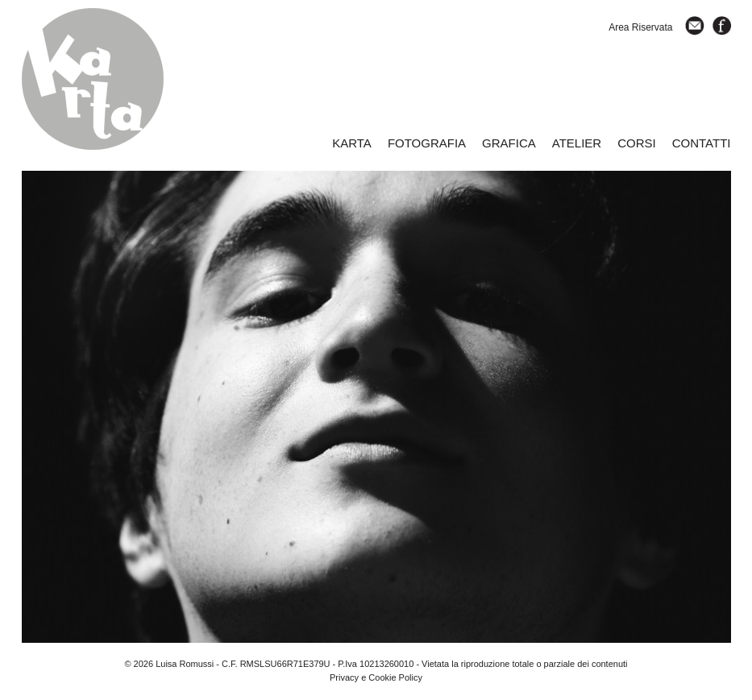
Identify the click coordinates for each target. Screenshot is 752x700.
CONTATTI (702, 143)
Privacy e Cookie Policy (376, 677)
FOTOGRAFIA (427, 143)
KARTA (352, 143)
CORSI (637, 143)
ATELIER (577, 143)
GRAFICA (509, 143)
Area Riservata (640, 27)
